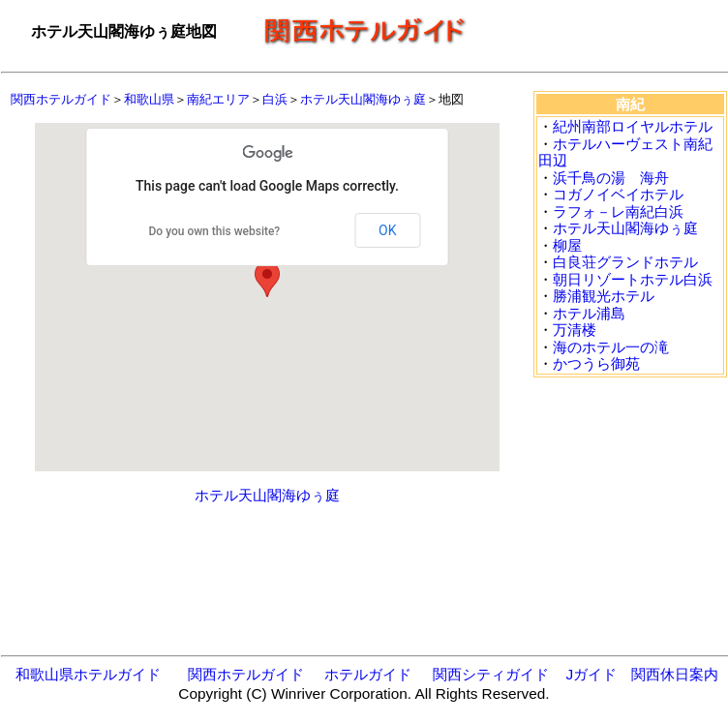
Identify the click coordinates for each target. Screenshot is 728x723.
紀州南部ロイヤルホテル (633, 126)
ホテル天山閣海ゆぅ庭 (363, 99)
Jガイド (591, 674)
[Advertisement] (267, 568)
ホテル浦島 (589, 313)
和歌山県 (149, 99)
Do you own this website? (215, 231)
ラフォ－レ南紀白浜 (618, 211)
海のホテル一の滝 (611, 347)
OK (387, 230)
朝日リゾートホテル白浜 (633, 279)
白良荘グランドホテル (625, 262)
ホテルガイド (368, 674)
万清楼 (575, 330)
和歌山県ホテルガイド (88, 674)
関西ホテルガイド (61, 99)
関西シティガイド (491, 674)
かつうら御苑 (596, 363)
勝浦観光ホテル (604, 296)
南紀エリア (218, 99)
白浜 (275, 99)
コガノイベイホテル (618, 194)
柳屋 (567, 245)
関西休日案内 (675, 674)
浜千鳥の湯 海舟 (611, 178)
